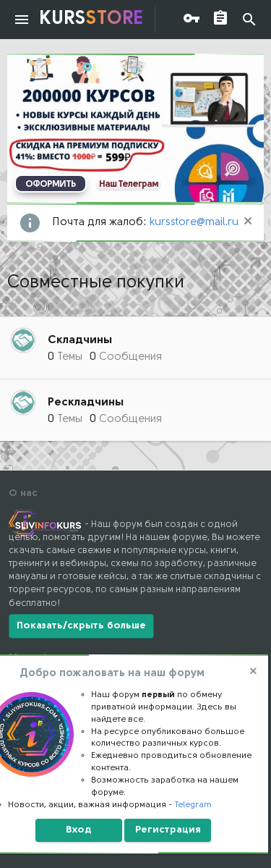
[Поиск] (249, 20)
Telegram (193, 805)
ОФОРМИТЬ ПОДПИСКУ (51, 186)
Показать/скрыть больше (81, 626)
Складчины (80, 340)
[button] (22, 20)
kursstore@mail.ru (194, 223)
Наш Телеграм (129, 184)
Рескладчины (86, 403)
